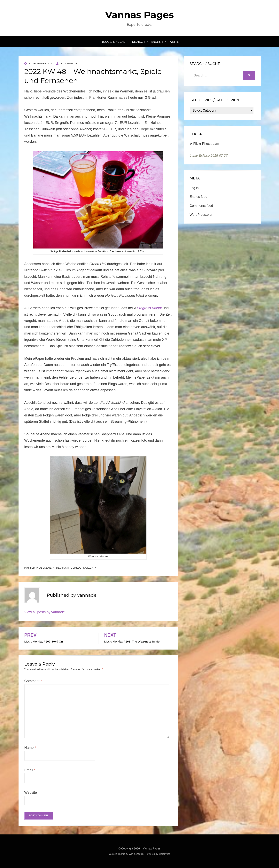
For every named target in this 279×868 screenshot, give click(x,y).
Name (30, 748)
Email (30, 770)
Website (31, 793)
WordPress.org (201, 215)
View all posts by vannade (45, 612)
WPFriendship (136, 854)
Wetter (175, 42)
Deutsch (138, 42)
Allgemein (47, 568)
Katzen (88, 568)
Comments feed (201, 206)
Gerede (76, 568)
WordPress (164, 854)
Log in (194, 188)
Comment (33, 681)
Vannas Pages (139, 15)
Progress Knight (149, 308)
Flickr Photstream (206, 144)
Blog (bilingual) (114, 42)
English (157, 42)
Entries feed (199, 197)
